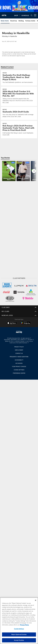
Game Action (19, 457)
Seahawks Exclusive (19, 419)
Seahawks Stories (19, 494)
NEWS (19, 353)
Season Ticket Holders (19, 585)
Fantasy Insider (19, 385)
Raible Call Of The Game (19, 423)
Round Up (19, 360)
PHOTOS (19, 439)
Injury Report (19, 333)
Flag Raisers (19, 467)
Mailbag (19, 374)
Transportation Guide (19, 526)
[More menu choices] (35, 15)
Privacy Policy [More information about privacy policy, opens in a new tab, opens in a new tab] (24, 626)
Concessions (19, 537)
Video (19, 401)
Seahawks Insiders (19, 487)
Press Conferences (19, 426)
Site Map (19, 396)
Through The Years (19, 446)
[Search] (32, 15)
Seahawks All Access (19, 412)
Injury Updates (19, 364)
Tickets (19, 553)
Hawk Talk (19, 501)
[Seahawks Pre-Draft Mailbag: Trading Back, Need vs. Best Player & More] (19, 78)
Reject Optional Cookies (19, 635)
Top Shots (19, 453)
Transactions (19, 337)
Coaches (19, 323)
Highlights (19, 405)
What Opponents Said (19, 392)
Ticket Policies (19, 581)
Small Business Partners (19, 344)
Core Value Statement (19, 340)
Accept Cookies (19, 641)
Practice (19, 460)
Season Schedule (19, 514)
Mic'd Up (19, 415)
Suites (19, 567)
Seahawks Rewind (19, 490)
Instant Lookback (19, 367)
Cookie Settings (19, 629)
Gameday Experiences (19, 540)
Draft (19, 357)
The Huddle (19, 505)
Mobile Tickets (19, 564)
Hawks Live (19, 498)
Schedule (19, 510)
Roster (19, 315)
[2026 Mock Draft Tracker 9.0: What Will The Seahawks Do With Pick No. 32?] (19, 96)
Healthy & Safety (19, 530)
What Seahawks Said (19, 389)
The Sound (19, 408)
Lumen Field (19, 522)
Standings (19, 326)
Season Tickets (19, 560)
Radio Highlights (19, 480)
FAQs (19, 547)
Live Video (19, 433)
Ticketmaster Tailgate (19, 533)
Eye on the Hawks (19, 442)
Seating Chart (19, 578)
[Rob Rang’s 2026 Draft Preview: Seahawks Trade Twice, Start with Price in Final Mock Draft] (19, 130)
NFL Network (19, 430)
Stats (19, 330)
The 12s (19, 471)
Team (19, 312)
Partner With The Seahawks (19, 348)
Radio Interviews (19, 483)
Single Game (19, 556)
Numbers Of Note (19, 371)
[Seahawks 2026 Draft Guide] (19, 113)
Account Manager (19, 592)
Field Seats (19, 574)
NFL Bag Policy (19, 544)
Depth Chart (19, 319)
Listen (19, 476)
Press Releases (19, 378)
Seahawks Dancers (19, 464)
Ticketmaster (19, 589)
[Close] (36, 601)
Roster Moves (19, 382)
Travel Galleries (19, 449)
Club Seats (19, 571)
